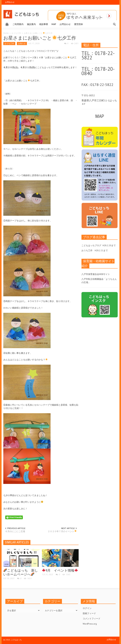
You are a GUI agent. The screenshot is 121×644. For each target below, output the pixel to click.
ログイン (87, 608)
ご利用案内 (18, 24)
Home (6, 33)
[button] (115, 24)
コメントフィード (92, 619)
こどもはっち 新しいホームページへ (21, 572)
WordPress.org (90, 624)
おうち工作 (16, 33)
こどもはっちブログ (91, 245)
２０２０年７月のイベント (62, 531)
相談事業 (44, 24)
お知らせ (22, 43)
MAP (54, 24)
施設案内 (31, 24)
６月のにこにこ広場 (15, 531)
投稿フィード (89, 613)
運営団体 (78, 24)
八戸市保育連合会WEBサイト (96, 274)
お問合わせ (10, 2)
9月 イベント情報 (60, 570)
